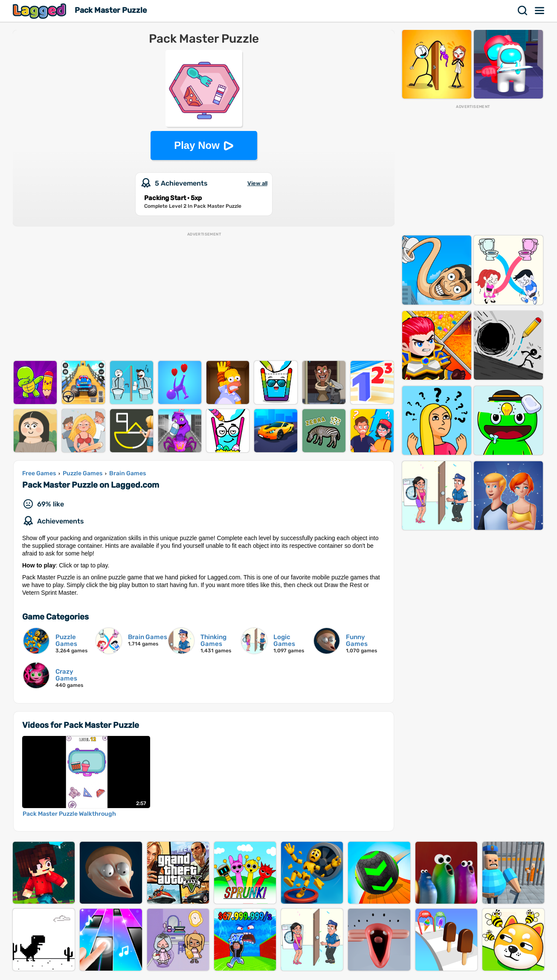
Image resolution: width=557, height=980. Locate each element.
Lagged (41, 11)
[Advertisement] (204, 297)
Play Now (197, 145)
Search (523, 11)
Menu (540, 11)
